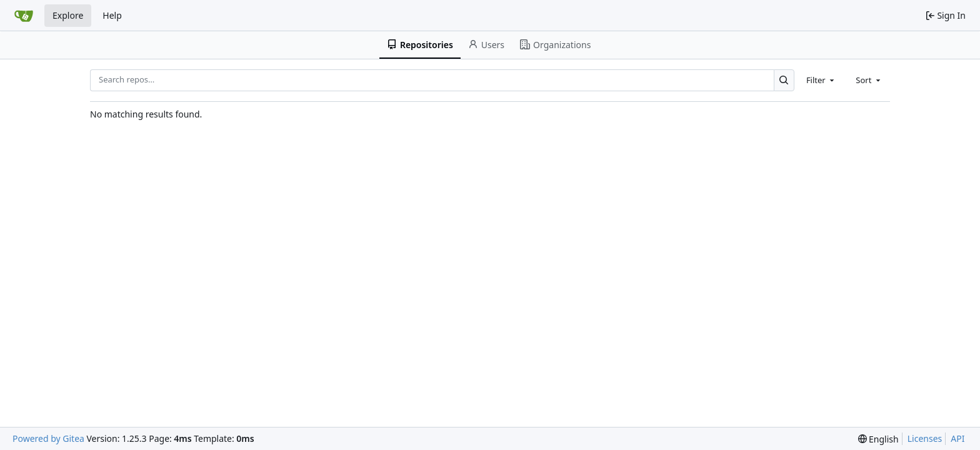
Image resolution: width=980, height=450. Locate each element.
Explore (68, 15)
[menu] (878, 439)
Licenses (925, 438)
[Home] (24, 16)
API (957, 438)
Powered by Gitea (48, 438)
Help (112, 15)
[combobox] (821, 80)
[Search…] (784, 80)
